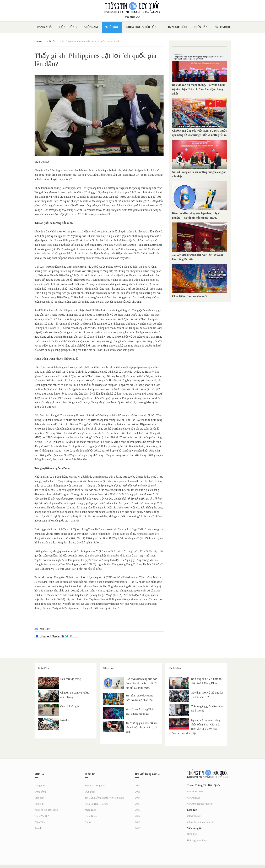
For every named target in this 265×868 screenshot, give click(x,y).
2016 (138, 810)
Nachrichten (175, 668)
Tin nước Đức (176, 27)
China (88, 822)
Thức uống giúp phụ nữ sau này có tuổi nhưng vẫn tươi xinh (142, 727)
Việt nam (91, 27)
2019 (138, 828)
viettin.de (132, 17)
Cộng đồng (68, 27)
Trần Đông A (42, 162)
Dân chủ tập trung (71, 679)
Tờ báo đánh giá (120, 534)
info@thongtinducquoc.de (201, 822)
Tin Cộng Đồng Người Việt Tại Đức (104, 798)
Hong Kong (91, 816)
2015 (138, 804)
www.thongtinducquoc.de (200, 804)
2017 (138, 816)
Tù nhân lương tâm (95, 785)
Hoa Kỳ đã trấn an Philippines (114, 249)
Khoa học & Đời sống (142, 27)
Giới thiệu (193, 834)
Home (39, 42)
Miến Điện (91, 810)
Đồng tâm (90, 792)
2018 (138, 822)
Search (224, 27)
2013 (138, 792)
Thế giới (112, 27)
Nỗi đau (65, 720)
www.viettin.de (195, 791)
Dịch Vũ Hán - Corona (96, 804)
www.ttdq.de (194, 798)
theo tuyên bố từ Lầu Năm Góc (70, 459)
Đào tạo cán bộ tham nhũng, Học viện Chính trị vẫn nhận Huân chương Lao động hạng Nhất (199, 89)
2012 (138, 785)
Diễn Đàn (201, 27)
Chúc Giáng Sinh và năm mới (190, 296)
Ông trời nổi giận (70, 706)
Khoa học (109, 668)
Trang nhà (43, 27)
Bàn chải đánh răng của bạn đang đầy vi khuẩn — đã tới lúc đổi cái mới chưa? (142, 683)
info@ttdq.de (194, 816)
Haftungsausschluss (197, 840)
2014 (138, 798)
